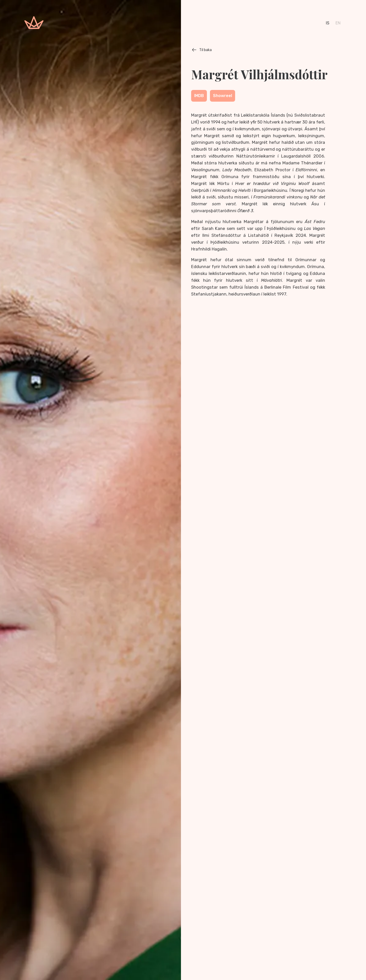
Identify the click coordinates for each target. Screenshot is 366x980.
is (328, 23)
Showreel (223, 96)
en (338, 23)
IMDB (199, 96)
